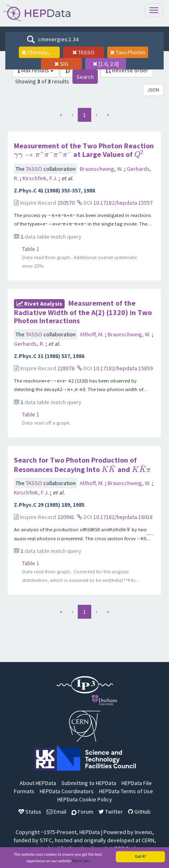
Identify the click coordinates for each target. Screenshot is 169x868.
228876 (66, 368)
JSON (153, 90)
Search (85, 77)
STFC (46, 840)
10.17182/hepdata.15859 (123, 368)
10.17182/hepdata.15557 (123, 203)
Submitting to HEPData (89, 783)
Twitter (111, 812)
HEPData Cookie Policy (85, 799)
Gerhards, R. (30, 344)
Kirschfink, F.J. (41, 178)
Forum (82, 812)
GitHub (139, 812)
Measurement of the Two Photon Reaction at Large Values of (84, 150)
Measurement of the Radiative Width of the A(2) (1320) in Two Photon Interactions (83, 312)
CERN (148, 840)
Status (30, 812)
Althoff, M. (92, 334)
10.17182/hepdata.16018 (123, 517)
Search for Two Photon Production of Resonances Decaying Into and (82, 465)
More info (81, 861)
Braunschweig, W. (102, 169)
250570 (66, 203)
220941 (66, 517)
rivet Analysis (39, 304)
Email (56, 812)
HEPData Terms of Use (126, 791)
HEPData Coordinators (67, 791)
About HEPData (38, 783)
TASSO (35, 169)
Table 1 (31, 249)
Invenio (143, 832)
